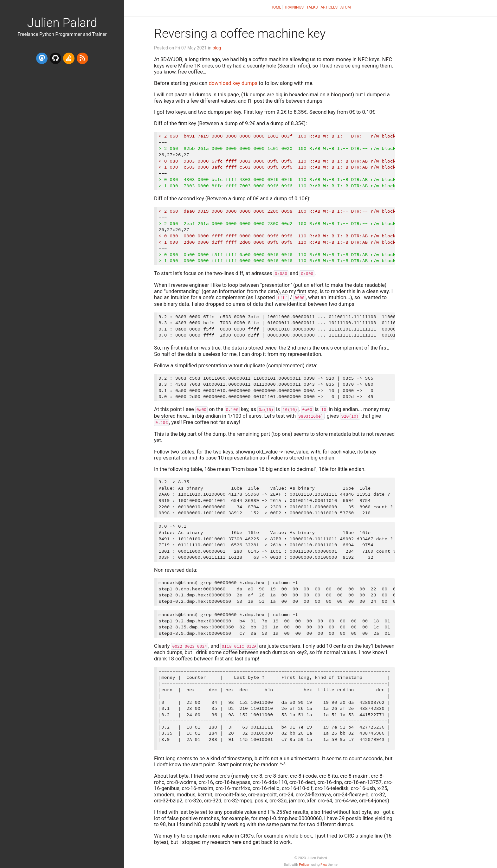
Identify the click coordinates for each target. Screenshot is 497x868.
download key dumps (233, 83)
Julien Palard (62, 23)
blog (217, 48)
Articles (329, 7)
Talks (312, 7)
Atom (346, 7)
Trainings (294, 7)
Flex (324, 865)
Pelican (305, 865)
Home (276, 7)
